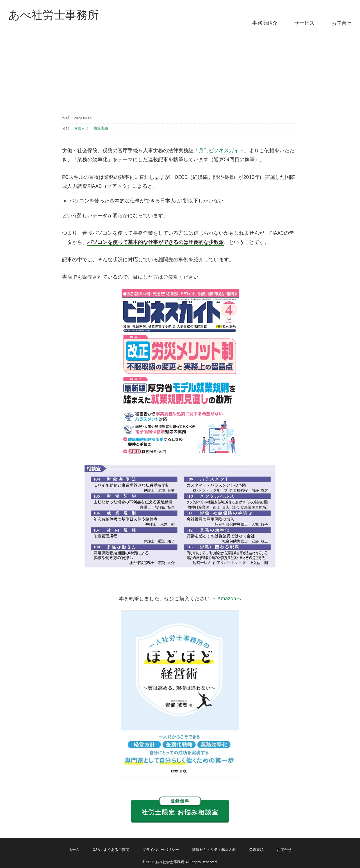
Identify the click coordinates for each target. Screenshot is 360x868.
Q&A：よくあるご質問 (111, 850)
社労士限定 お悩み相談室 (180, 808)
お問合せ (341, 23)
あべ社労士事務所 (54, 15)
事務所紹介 (265, 23)
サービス (304, 23)
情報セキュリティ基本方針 (214, 850)
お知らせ (81, 128)
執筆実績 (101, 128)
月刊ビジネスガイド (221, 150)
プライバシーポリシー (161, 850)
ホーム (74, 850)
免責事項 (256, 850)
